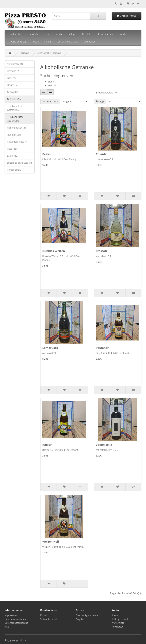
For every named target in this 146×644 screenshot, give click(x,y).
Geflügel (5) (13, 92)
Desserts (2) (13, 71)
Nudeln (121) (14, 135)
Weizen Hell (51, 541)
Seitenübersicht (49, 619)
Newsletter (117, 627)
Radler (47, 445)
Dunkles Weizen (54, 251)
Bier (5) (52, 82)
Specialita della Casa (67, 42)
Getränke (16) (14, 99)
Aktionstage (17, 34)
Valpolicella (104, 445)
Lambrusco (50, 348)
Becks (46, 154)
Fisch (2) (11, 78)
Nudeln (123, 34)
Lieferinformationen (15, 619)
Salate (48, 42)
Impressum (11, 615)
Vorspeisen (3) (15, 170)
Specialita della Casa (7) (19, 163)
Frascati (101, 251)
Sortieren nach (50, 101)
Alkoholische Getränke (49, 53)
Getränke (87, 34)
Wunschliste (118, 623)
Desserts (33, 34)
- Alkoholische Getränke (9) (15, 119)
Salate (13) (13, 156)
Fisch (46, 34)
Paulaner (102, 348)
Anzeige (100, 101)
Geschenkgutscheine (87, 615)
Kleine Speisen (105, 34)
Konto (115, 615)
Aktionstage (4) (15, 64)
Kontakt (44, 615)
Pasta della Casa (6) (17, 142)
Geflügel (72, 34)
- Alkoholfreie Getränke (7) (15, 108)
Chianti (101, 154)
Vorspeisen (90, 42)
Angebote (81, 619)
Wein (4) (52, 85)
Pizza (36, 42)
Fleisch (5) (12, 85)
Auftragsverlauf (120, 619)
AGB (7, 627)
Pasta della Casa (19, 42)
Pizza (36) (12, 149)
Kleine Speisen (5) (16, 128)
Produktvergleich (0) (107, 93)
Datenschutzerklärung (16, 623)
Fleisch (58, 34)
